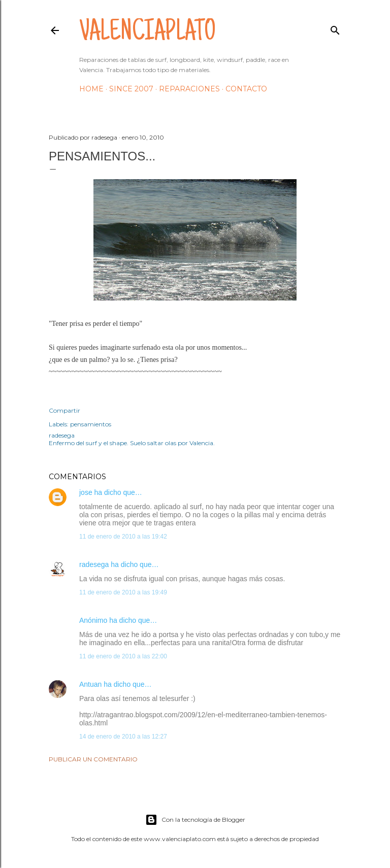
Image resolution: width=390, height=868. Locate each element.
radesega (94, 564)
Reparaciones (189, 89)
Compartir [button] (64, 410)
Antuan (90, 684)
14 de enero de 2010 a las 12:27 (123, 737)
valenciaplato (148, 34)
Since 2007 (131, 89)
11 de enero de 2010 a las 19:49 (123, 592)
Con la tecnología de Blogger (195, 820)
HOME (91, 89)
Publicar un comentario (93, 759)
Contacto (246, 89)
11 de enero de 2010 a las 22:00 (123, 656)
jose (86, 492)
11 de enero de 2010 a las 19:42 (123, 537)
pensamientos (91, 424)
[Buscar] (335, 28)
